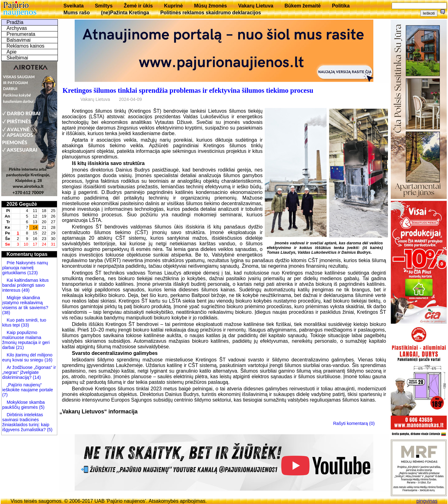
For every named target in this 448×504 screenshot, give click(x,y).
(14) (36, 377)
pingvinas (427, 501)
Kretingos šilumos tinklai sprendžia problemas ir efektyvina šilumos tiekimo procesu (188, 90)
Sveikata (74, 6)
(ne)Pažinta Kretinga (125, 13)
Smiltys (104, 6)
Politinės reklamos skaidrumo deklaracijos (211, 13)
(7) (5, 395)
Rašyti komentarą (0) (354, 423)
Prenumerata (21, 34)
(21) (19, 347)
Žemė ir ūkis (138, 6)
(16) (48, 360)
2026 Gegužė (22, 204)
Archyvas (17, 28)
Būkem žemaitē (303, 6)
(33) (25, 325)
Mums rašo (77, 13)
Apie (12, 52)
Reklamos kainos (26, 46)
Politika (341, 6)
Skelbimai (17, 58)
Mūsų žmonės (211, 6)
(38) (6, 313)
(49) (25, 290)
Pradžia (15, 22)
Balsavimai (19, 40)
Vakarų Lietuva (256, 6)
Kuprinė (173, 6)
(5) (41, 407)
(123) (32, 273)
